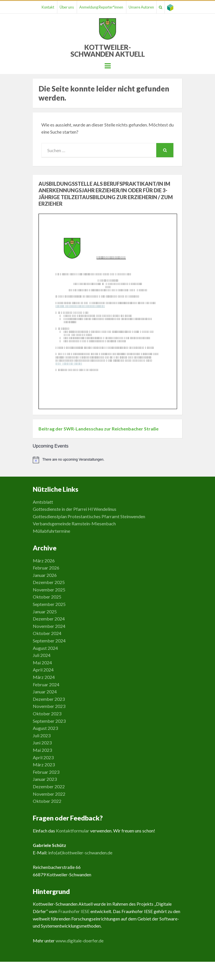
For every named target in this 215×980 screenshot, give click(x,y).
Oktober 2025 (47, 597)
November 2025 (49, 590)
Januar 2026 (45, 575)
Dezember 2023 (49, 699)
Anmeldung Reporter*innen (101, 7)
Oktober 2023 (47, 713)
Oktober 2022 (47, 801)
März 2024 (44, 677)
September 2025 (49, 604)
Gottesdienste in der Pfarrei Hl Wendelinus (75, 509)
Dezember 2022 (49, 786)
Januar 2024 (45, 692)
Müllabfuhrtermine (51, 531)
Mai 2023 (42, 750)
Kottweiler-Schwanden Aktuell (108, 51)
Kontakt (48, 7)
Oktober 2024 (47, 633)
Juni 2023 (42, 743)
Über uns (67, 7)
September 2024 (49, 641)
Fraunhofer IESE (74, 911)
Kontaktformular (73, 831)
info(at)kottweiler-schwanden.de (80, 853)
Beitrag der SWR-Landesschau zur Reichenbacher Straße (99, 429)
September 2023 (49, 721)
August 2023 (45, 728)
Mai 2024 (42, 662)
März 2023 (44, 764)
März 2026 (44, 561)
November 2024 (49, 626)
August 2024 (45, 648)
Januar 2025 (45, 612)
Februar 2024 (46, 684)
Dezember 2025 (49, 582)
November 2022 (49, 794)
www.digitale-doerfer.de (80, 941)
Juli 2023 (42, 735)
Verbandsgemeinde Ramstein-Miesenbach (74, 523)
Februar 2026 (46, 568)
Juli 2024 (42, 655)
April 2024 (43, 670)
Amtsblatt (43, 502)
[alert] (108, 460)
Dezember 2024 (49, 619)
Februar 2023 (46, 772)
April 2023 (43, 757)
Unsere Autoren (141, 7)
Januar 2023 (45, 779)
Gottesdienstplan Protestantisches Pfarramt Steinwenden (89, 516)
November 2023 (49, 706)
